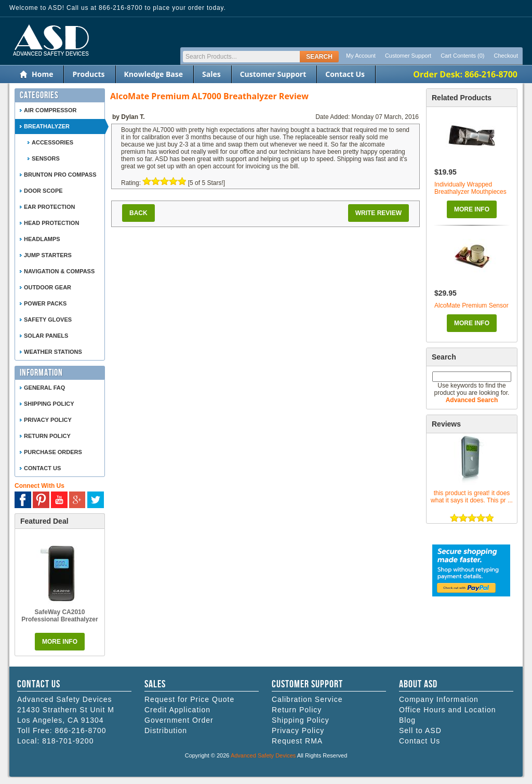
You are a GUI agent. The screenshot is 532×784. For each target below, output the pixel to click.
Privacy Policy (48, 420)
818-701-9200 (68, 741)
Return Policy (47, 436)
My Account (361, 56)
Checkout (506, 56)
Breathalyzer (47, 126)
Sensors (46, 158)
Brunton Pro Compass (60, 175)
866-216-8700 (80, 730)
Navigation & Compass (59, 271)
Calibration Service (307, 699)
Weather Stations (53, 352)
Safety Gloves (48, 320)
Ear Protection (49, 207)
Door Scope (43, 191)
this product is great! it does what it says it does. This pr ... (472, 497)
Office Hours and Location (448, 710)
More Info (472, 209)
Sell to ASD (420, 730)
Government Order (179, 720)
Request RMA (297, 741)
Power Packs (45, 303)
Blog (407, 720)
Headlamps (42, 239)
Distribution (166, 730)
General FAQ (44, 388)
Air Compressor (50, 110)
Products (88, 74)
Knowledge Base (154, 74)
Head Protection (51, 223)
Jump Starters (48, 255)
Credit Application (177, 710)
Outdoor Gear (48, 287)
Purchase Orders (53, 452)
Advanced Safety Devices (263, 755)
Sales (211, 74)
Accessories (52, 142)
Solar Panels (46, 336)
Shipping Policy (49, 404)
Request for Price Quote (189, 699)
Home (42, 74)
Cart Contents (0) (462, 56)
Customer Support (408, 56)
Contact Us (345, 74)
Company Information (439, 699)
